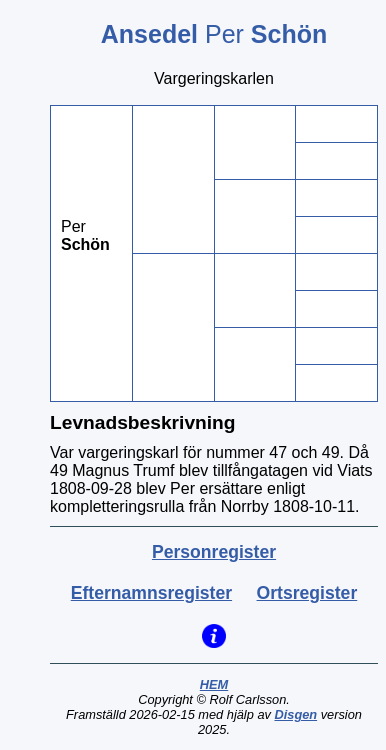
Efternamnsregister (151, 593)
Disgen (295, 714)
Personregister (214, 552)
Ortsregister (307, 593)
